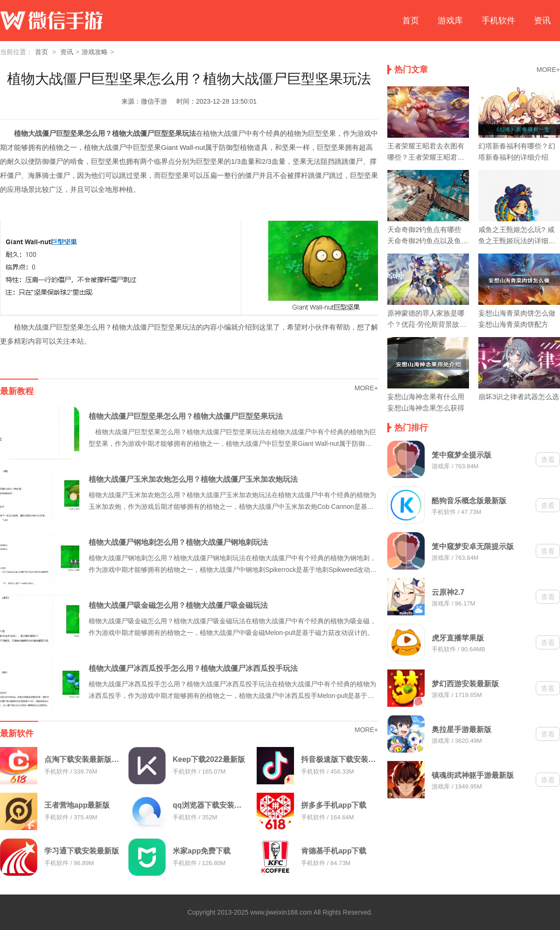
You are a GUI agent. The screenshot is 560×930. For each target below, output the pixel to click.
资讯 (542, 21)
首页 (411, 21)
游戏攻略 (95, 52)
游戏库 (450, 21)
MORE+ (366, 388)
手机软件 (498, 21)
